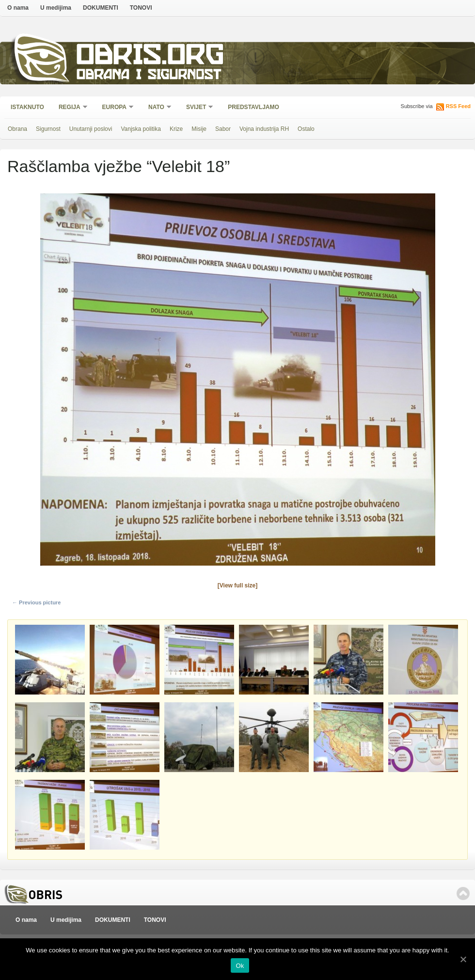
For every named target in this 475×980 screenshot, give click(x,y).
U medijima (56, 8)
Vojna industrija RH (264, 129)
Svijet (197, 108)
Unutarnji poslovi (91, 129)
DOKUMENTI (101, 8)
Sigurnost (48, 129)
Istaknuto (27, 107)
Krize (176, 129)
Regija (70, 108)
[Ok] (463, 959)
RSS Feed (458, 106)
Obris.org (150, 57)
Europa (115, 108)
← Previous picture (36, 602)
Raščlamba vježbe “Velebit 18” (119, 166)
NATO (157, 108)
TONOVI (141, 8)
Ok (240, 966)
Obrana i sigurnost (149, 76)
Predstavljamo (253, 107)
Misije (199, 129)
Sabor (223, 129)
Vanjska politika (141, 129)
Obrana (17, 129)
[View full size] (237, 585)
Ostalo (306, 129)
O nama (18, 8)
